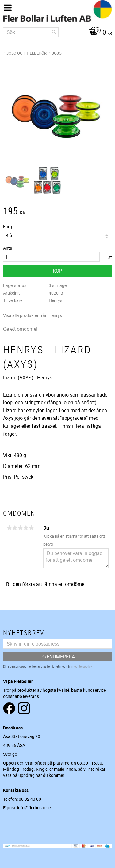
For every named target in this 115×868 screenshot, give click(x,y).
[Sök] (54, 32)
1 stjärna (9, 528)
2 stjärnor (15, 528)
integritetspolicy (81, 666)
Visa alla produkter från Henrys (33, 315)
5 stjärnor (31, 528)
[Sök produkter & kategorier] (31, 32)
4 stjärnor (26, 528)
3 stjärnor (20, 528)
